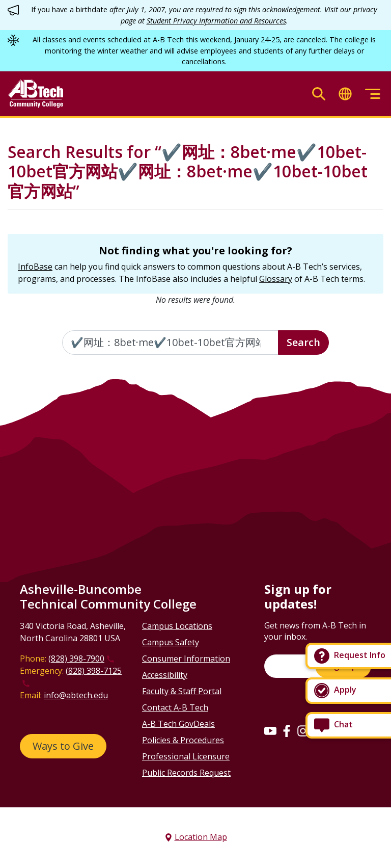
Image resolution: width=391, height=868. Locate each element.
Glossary (276, 279)
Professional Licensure (186, 756)
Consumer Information (186, 659)
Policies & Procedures (183, 740)
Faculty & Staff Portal (182, 691)
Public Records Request (186, 773)
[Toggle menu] (373, 94)
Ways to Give (63, 746)
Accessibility (165, 675)
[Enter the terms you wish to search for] (170, 343)
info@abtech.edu (76, 695)
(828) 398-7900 (76, 659)
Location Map (201, 837)
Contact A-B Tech (175, 707)
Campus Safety (171, 642)
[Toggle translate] (345, 94)
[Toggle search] (319, 94)
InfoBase (35, 267)
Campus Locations (177, 626)
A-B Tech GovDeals (178, 724)
